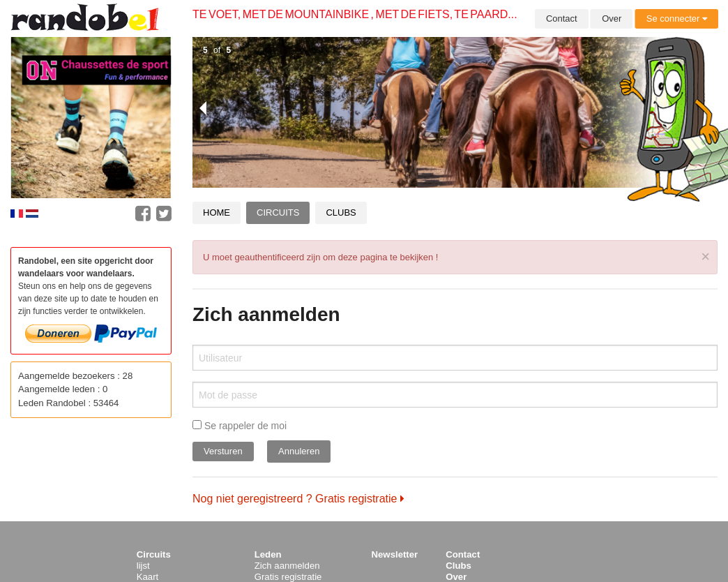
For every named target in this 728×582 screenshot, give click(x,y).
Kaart (148, 577)
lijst (143, 566)
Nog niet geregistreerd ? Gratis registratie (298, 499)
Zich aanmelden (287, 566)
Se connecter (677, 18)
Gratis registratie (288, 577)
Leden (268, 554)
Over (612, 18)
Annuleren (299, 451)
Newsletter (395, 554)
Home (217, 212)
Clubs (341, 212)
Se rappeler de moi (240, 426)
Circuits (278, 212)
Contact (562, 18)
